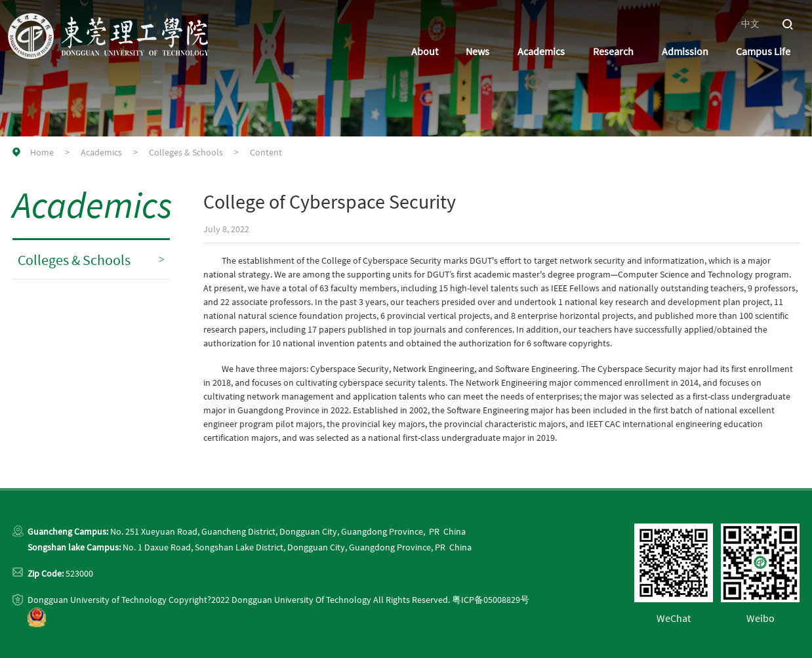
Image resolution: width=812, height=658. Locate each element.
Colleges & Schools (186, 152)
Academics (101, 152)
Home (42, 152)
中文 (750, 24)
